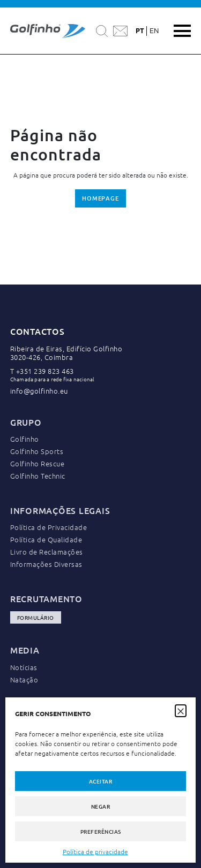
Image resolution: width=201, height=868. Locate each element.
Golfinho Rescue (38, 463)
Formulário (36, 617)
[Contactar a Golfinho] (120, 31)
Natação (24, 679)
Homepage (100, 198)
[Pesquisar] (102, 31)
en (154, 31)
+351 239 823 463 (45, 371)
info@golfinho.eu (39, 391)
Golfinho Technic (38, 476)
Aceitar (101, 781)
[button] (181, 710)
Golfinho (25, 439)
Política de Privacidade (49, 527)
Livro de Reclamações (47, 552)
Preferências (101, 831)
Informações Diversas (46, 564)
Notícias (24, 667)
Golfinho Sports (37, 451)
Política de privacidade (95, 851)
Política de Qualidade (46, 539)
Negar (101, 806)
